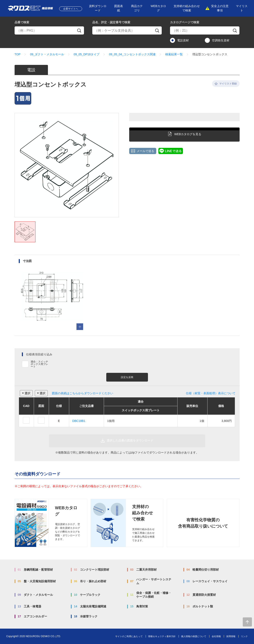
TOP (18, 54)
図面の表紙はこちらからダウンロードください (83, 393)
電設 (31, 70)
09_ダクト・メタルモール (47, 54)
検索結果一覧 (174, 54)
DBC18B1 (79, 421)
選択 (28, 393)
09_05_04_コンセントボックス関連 (132, 54)
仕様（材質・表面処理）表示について (211, 393)
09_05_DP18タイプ (86, 54)
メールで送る (145, 151)
